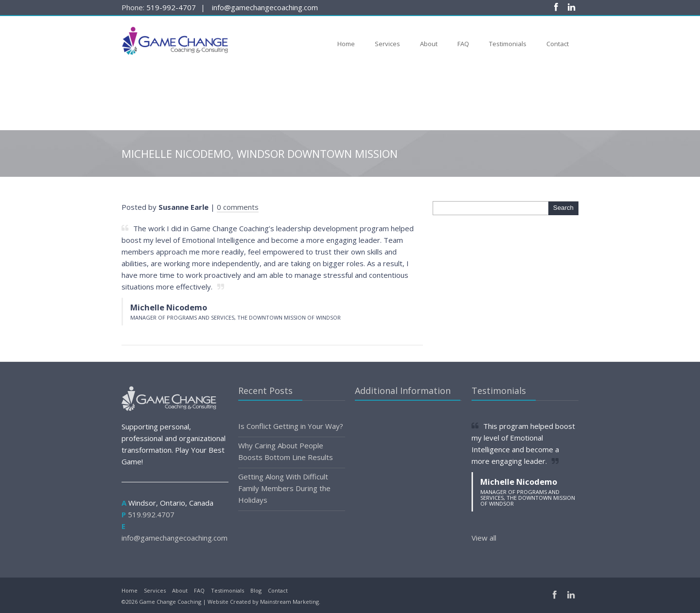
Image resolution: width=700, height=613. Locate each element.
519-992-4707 (171, 7)
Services (387, 44)
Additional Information (403, 391)
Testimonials (508, 44)
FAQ (463, 44)
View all (484, 538)
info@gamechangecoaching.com (265, 7)
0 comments (238, 207)
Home (346, 44)
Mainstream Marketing (289, 602)
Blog (256, 590)
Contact (558, 44)
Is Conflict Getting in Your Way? (291, 426)
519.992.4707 (151, 514)
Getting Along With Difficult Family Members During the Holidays (284, 488)
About (429, 44)
